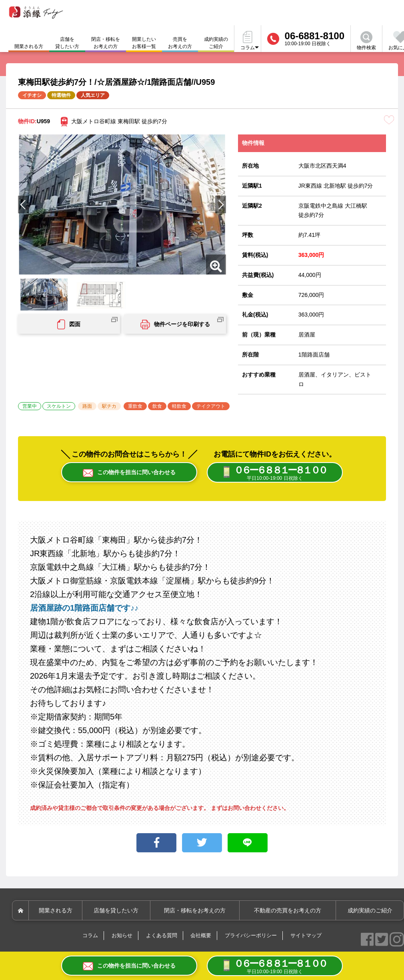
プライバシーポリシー (251, 936)
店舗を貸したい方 (67, 43)
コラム (90, 936)
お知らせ (122, 936)
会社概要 (201, 936)
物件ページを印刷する (175, 325)
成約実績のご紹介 (216, 43)
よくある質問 (162, 936)
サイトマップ (306, 936)
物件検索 (366, 41)
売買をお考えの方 (180, 43)
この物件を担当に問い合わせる (129, 473)
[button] (221, 204)
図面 (69, 325)
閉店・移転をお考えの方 (106, 43)
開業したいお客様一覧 (144, 43)
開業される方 (57, 911)
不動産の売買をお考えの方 (288, 911)
